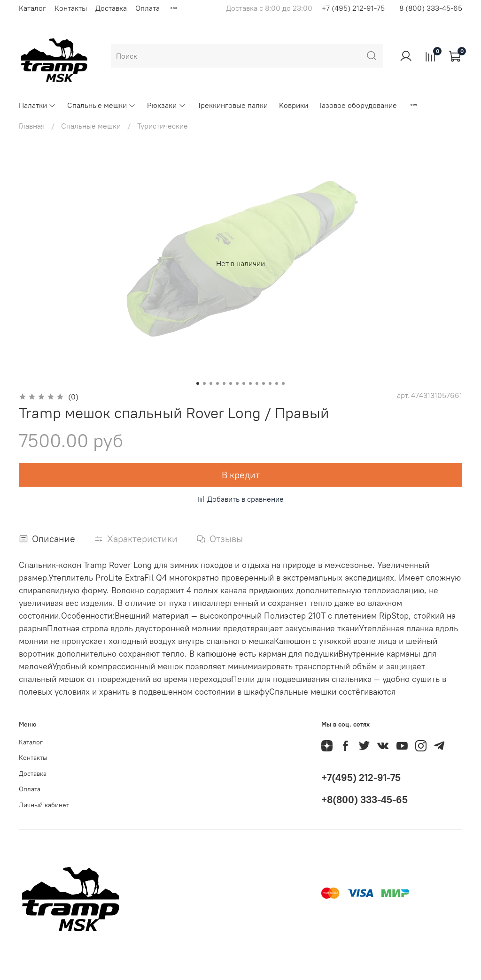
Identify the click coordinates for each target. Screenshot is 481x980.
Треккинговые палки (233, 105)
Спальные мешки (101, 105)
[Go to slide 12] (270, 383)
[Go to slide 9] (250, 383)
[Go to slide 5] (224, 383)
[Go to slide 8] (244, 383)
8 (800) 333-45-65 (431, 8)
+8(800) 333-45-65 (365, 800)
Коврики (294, 105)
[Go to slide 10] (257, 383)
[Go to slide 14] (283, 383)
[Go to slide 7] (237, 383)
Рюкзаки (166, 105)
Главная (32, 126)
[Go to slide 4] (217, 383)
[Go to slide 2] (204, 383)
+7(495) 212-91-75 (361, 777)
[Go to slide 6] (231, 383)
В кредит (241, 475)
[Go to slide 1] (198, 383)
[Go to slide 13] (277, 383)
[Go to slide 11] (264, 383)
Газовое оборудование (358, 105)
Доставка (111, 8)
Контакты (71, 8)
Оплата (147, 8)
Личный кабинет (44, 805)
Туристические (163, 126)
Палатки (37, 105)
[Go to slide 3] (211, 383)
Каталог (32, 8)
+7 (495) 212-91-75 (353, 8)
